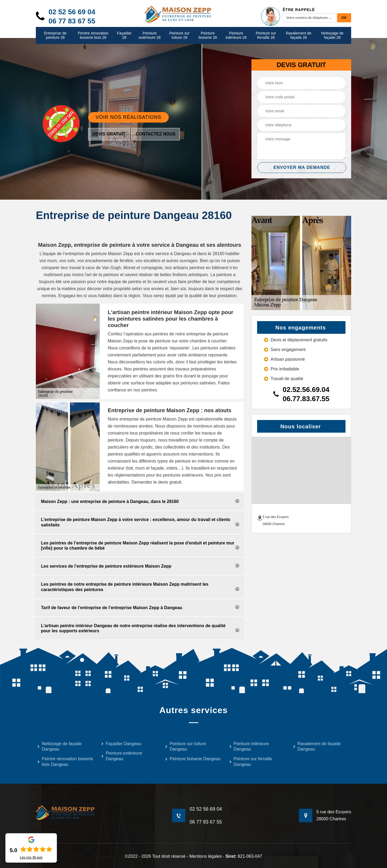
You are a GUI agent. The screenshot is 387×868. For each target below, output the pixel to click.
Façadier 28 (124, 35)
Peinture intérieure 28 (236, 35)
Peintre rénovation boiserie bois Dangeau (65, 762)
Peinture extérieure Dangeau (122, 756)
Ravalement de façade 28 (299, 35)
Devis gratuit (109, 134)
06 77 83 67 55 (72, 21)
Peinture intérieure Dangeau (249, 747)
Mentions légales (205, 856)
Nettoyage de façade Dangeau (59, 747)
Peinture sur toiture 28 (179, 35)
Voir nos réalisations (129, 117)
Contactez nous (156, 134)
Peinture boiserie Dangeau (193, 759)
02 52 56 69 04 (72, 12)
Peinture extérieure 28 (150, 35)
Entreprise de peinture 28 (55, 35)
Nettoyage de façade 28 (332, 35)
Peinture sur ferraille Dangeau (251, 762)
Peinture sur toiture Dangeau (185, 747)
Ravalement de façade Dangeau (317, 747)
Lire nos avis (31, 857)
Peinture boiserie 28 (208, 35)
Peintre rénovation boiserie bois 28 (93, 35)
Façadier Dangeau (121, 744)
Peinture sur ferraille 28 (266, 35)
